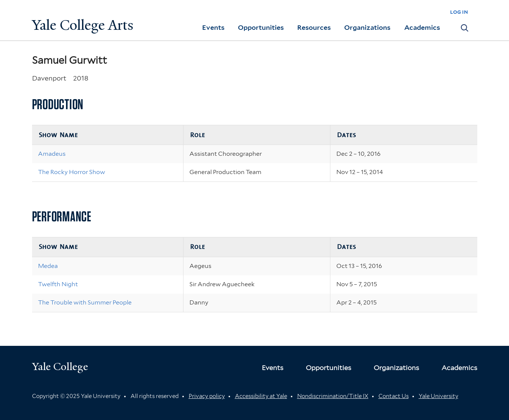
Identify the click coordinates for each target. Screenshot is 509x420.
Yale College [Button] (60, 367)
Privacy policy (207, 396)
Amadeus (52, 154)
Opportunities (261, 27)
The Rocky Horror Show (72, 172)
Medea (48, 266)
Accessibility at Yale (261, 396)
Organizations (367, 27)
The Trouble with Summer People (85, 302)
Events (213, 27)
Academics (422, 27)
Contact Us (394, 396)
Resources (314, 27)
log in (459, 12)
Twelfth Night (58, 284)
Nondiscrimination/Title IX (333, 396)
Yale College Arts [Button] (83, 25)
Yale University (439, 396)
